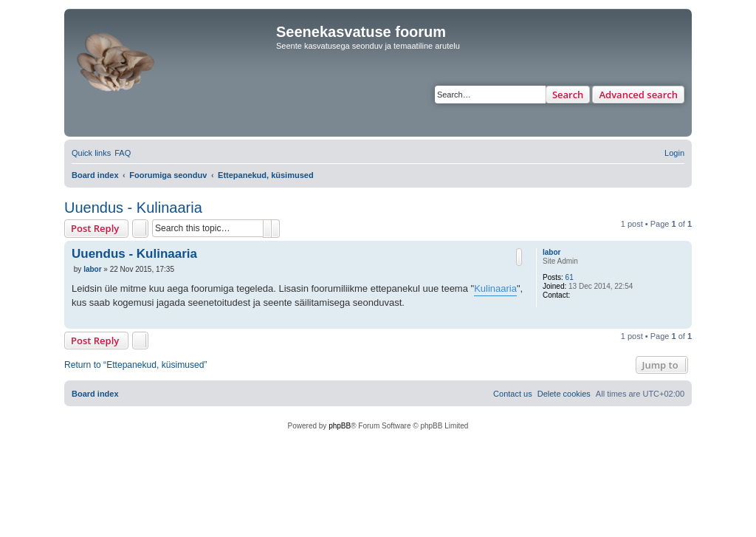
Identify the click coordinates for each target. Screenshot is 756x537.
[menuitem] (123, 153)
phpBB (340, 426)
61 (570, 277)
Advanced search (638, 95)
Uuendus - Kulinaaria (133, 208)
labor (551, 252)
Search (568, 95)
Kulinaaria (495, 288)
